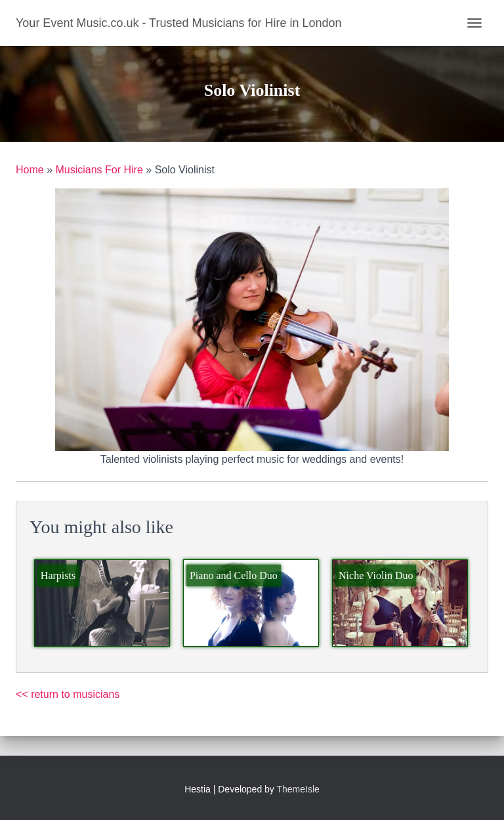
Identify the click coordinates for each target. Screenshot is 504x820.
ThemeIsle (298, 789)
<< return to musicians (68, 694)
